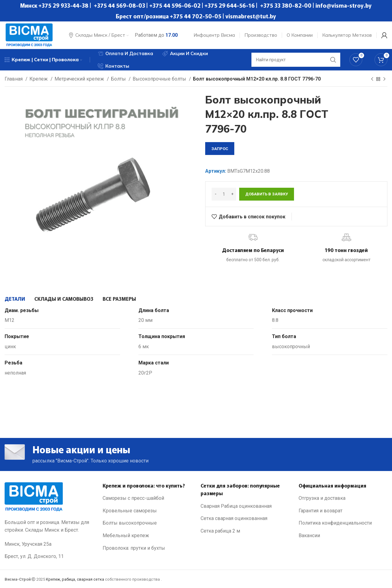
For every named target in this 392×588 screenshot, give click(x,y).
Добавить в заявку (267, 194)
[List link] (147, 498)
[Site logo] (29, 35)
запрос (220, 149)
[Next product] (384, 79)
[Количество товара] (224, 194)
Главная (14, 79)
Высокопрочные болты (160, 79)
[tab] (15, 299)
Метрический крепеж (80, 79)
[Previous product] (372, 79)
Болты (119, 79)
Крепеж (39, 79)
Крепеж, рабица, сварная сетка (75, 579)
